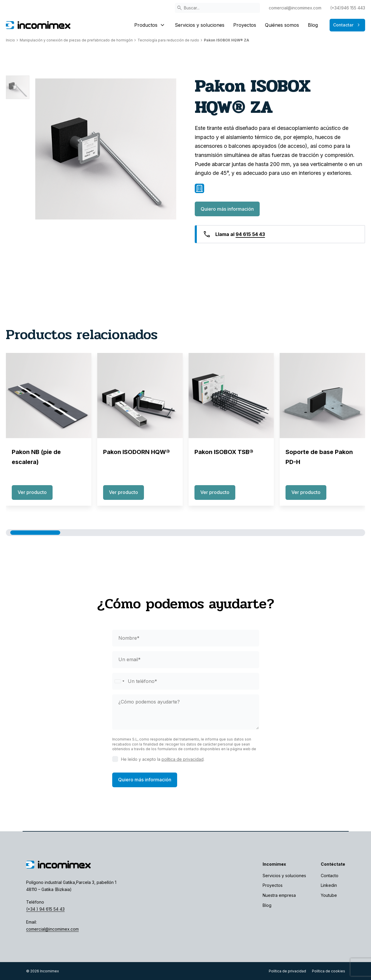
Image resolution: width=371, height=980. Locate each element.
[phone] (186, 681)
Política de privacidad (287, 971)
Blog (313, 25)
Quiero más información (227, 209)
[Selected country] (119, 681)
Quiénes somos (282, 25)
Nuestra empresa (279, 895)
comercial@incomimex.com (295, 8)
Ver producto (32, 492)
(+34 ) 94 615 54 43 (45, 909)
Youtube (329, 895)
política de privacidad (183, 759)
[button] (35, 533)
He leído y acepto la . (163, 759)
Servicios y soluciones (200, 25)
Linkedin (329, 885)
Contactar (347, 25)
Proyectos (245, 25)
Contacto (330, 876)
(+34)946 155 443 (348, 8)
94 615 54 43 (250, 234)
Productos (150, 25)
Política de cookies (329, 971)
